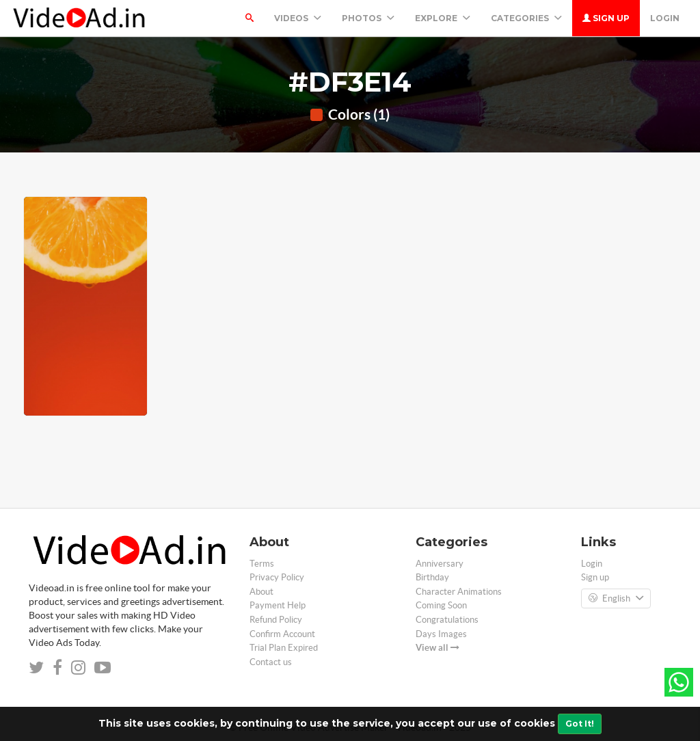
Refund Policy (276, 620)
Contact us (271, 662)
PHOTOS (368, 18)
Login (665, 18)
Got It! (580, 724)
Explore (443, 18)
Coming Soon (441, 605)
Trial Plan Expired (284, 648)
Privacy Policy (277, 577)
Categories (526, 18)
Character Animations (459, 592)
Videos (298, 18)
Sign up (606, 18)
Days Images (441, 634)
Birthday (432, 577)
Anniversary (440, 564)
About (261, 592)
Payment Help (278, 605)
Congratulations (447, 620)
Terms (262, 564)
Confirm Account (282, 634)
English (616, 599)
